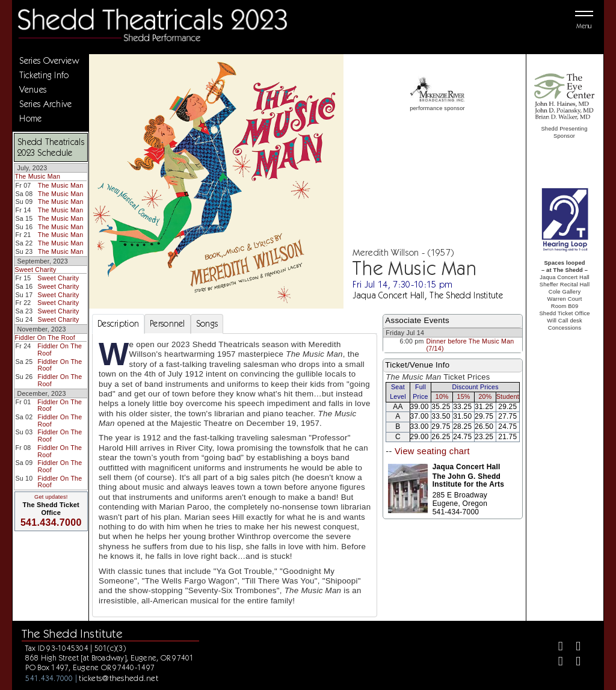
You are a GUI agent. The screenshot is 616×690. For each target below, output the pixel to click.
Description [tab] (118, 324)
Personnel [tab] (168, 324)
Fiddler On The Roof (45, 337)
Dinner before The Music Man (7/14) (470, 345)
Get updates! (51, 497)
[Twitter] (573, 648)
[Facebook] (556, 648)
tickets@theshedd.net (119, 678)
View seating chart (432, 451)
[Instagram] (556, 663)
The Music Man (37, 176)
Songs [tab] (207, 324)
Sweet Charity (35, 270)
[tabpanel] (235, 475)
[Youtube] (573, 663)
